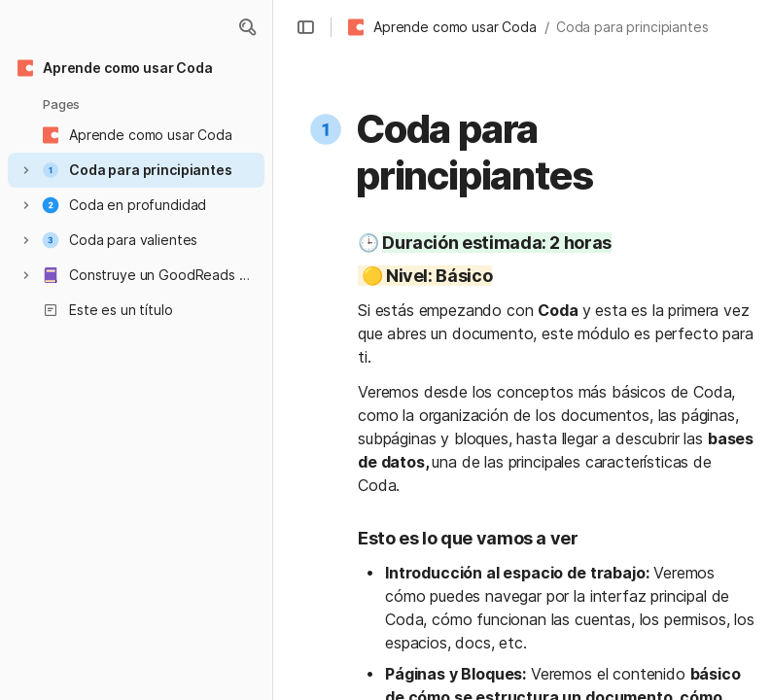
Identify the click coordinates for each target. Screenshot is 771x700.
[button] (247, 27)
